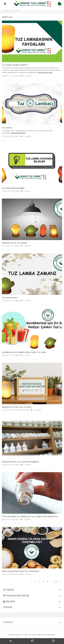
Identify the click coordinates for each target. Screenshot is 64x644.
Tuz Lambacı (7, 128)
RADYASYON (24, 410)
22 (22, 76)
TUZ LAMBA (15, 76)
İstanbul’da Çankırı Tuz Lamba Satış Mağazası (20, 462)
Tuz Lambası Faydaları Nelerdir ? (15, 65)
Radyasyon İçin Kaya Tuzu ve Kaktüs (17, 407)
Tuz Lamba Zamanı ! (10, 298)
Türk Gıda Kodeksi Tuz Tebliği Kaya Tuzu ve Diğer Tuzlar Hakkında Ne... (30, 516)
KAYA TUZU (15, 410)
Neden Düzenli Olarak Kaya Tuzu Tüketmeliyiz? (21, 571)
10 (22, 574)
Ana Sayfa (5, 11)
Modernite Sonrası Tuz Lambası (14, 243)
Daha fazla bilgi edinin (45, 73)
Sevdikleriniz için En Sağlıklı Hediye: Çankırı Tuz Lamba (24, 352)
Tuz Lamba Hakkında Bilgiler (13, 188)
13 (56, 582)
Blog (13, 11)
